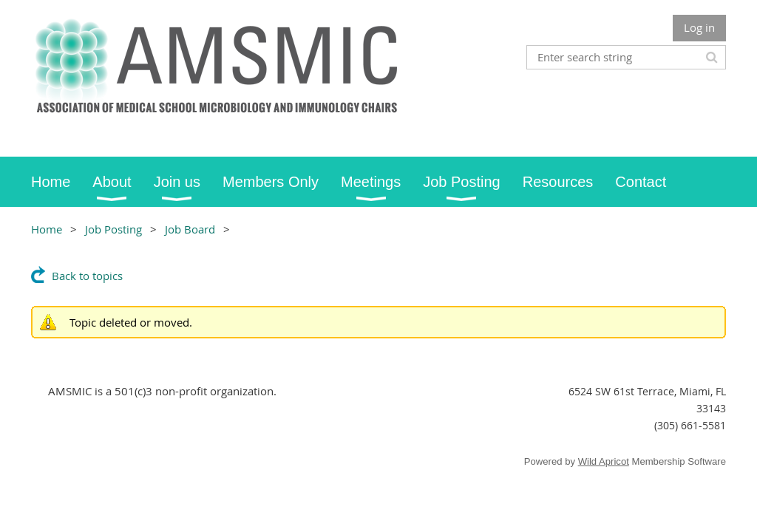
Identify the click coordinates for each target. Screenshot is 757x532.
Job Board (190, 229)
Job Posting (113, 229)
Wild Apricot (604, 461)
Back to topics (87, 276)
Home (47, 229)
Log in (699, 27)
